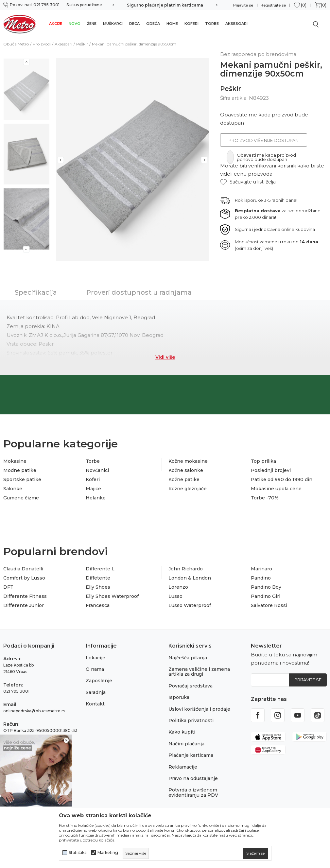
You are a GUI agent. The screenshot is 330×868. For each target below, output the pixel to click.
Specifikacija (36, 292)
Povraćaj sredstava (191, 686)
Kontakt (95, 704)
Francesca (98, 605)
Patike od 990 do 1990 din (282, 479)
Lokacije (96, 658)
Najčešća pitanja (188, 658)
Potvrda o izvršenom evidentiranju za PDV (193, 792)
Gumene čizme (21, 498)
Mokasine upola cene (276, 489)
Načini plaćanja (186, 744)
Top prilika (263, 461)
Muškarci (113, 24)
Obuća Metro (16, 44)
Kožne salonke (186, 470)
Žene (92, 24)
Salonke (13, 489)
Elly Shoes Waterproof (112, 596)
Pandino (261, 578)
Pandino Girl (266, 596)
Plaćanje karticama (191, 755)
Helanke (96, 498)
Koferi (191, 24)
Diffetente (98, 578)
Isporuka (179, 697)
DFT (8, 587)
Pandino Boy (266, 587)
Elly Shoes (98, 587)
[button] (248, 182)
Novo (75, 24)
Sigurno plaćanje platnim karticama (165, 5)
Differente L (100, 569)
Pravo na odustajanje (193, 778)
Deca (134, 24)
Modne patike (20, 470)
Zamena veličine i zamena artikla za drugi (199, 672)
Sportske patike (22, 479)
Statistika (78, 853)
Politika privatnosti (191, 720)
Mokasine (15, 461)
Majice (93, 489)
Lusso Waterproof (190, 605)
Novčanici (97, 470)
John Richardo (186, 569)
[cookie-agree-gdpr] (255, 853)
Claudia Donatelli (23, 569)
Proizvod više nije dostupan (264, 140)
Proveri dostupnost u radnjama (139, 292)
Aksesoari (236, 24)
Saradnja (96, 692)
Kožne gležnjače (188, 489)
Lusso (175, 596)
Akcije (56, 24)
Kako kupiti (182, 732)
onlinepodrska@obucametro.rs (34, 711)
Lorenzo (178, 587)
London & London (190, 578)
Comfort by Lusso (24, 578)
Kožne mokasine (188, 461)
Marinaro (261, 569)
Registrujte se (273, 5)
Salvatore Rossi (269, 605)
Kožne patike (184, 479)
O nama (95, 669)
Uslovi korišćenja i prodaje (199, 709)
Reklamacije (183, 767)
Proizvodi (42, 44)
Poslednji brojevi (271, 470)
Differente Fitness (25, 596)
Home (172, 24)
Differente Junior (24, 605)
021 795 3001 (16, 691)
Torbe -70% (265, 498)
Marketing (108, 853)
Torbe (212, 24)
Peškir (82, 44)
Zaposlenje (99, 681)
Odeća (153, 24)
